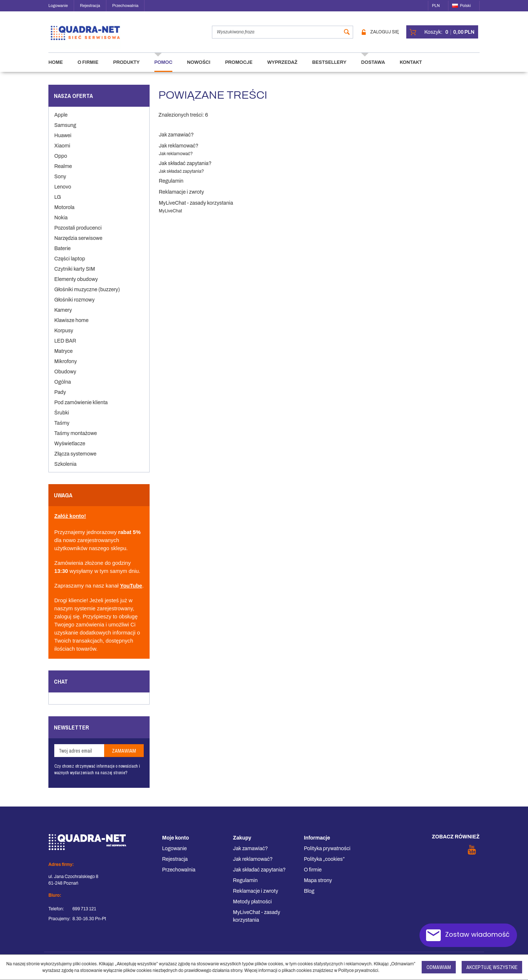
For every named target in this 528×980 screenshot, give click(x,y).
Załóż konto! (70, 523)
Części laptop (70, 265)
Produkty (126, 69)
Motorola (64, 214)
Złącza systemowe (75, 460)
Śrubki (62, 419)
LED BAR (65, 348)
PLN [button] (436, 6)
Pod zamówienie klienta (81, 409)
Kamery (63, 317)
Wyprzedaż (283, 69)
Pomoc (163, 69)
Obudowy (65, 378)
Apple (61, 122)
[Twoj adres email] (79, 757)
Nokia (61, 224)
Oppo (61, 163)
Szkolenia (65, 471)
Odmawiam (439, 967)
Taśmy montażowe (76, 440)
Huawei (63, 142)
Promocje (239, 69)
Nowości (199, 69)
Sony (60, 183)
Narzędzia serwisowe (78, 245)
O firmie (88, 69)
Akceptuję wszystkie (492, 967)
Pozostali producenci (78, 235)
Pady (60, 399)
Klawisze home (71, 327)
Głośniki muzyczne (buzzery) (87, 296)
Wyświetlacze (70, 450)
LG (58, 204)
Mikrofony (65, 368)
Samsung (65, 132)
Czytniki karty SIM (75, 276)
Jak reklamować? (179, 152)
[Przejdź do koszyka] (449, 35)
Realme (63, 173)
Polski (461, 6)
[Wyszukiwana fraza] (274, 35)
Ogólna (63, 389)
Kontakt (411, 69)
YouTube (131, 592)
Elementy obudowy (76, 286)
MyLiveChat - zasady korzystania (196, 210)
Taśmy (62, 430)
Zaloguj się (380, 35)
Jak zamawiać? (176, 141)
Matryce (63, 358)
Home (56, 69)
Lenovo (63, 193)
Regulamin (171, 188)
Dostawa (373, 69)
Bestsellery (329, 69)
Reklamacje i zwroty (181, 199)
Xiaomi (62, 152)
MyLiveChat (170, 217)
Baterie (63, 255)
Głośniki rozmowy (74, 306)
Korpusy (64, 337)
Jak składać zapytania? (185, 170)
